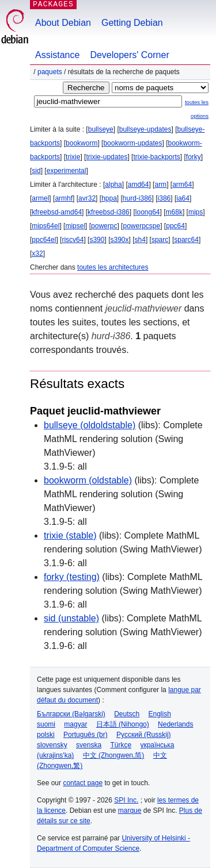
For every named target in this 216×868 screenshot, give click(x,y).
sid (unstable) (71, 618)
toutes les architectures (113, 267)
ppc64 (175, 226)
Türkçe (121, 745)
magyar (75, 724)
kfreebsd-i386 (109, 212)
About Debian (63, 23)
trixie (73, 157)
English (160, 714)
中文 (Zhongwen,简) (114, 755)
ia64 (183, 198)
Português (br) (86, 735)
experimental (67, 171)
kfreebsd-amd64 (57, 212)
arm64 (182, 185)
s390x (119, 240)
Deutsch (127, 714)
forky (194, 157)
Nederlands (175, 724)
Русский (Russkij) (144, 735)
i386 (164, 198)
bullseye (101, 129)
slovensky (52, 745)
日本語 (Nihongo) (123, 724)
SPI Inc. (126, 800)
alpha (113, 185)
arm (160, 185)
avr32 (87, 198)
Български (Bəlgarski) (71, 714)
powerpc (104, 226)
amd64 (139, 185)
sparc (160, 240)
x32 (37, 254)
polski (46, 735)
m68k (174, 212)
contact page (83, 783)
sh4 (140, 240)
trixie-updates (107, 157)
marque (130, 811)
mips (196, 212)
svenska (89, 745)
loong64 (148, 212)
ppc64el (44, 240)
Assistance (57, 55)
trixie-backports (156, 157)
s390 (97, 240)
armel (40, 198)
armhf (64, 198)
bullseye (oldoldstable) (90, 425)
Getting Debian (132, 23)
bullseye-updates (145, 129)
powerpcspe (141, 226)
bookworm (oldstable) (88, 480)
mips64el (46, 226)
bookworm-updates (132, 143)
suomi (46, 724)
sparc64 (186, 240)
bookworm (82, 143)
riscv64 (73, 240)
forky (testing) (72, 577)
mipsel (75, 226)
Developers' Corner (129, 55)
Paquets (50, 72)
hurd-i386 (137, 198)
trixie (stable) (70, 535)
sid (36, 171)
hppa (109, 198)
